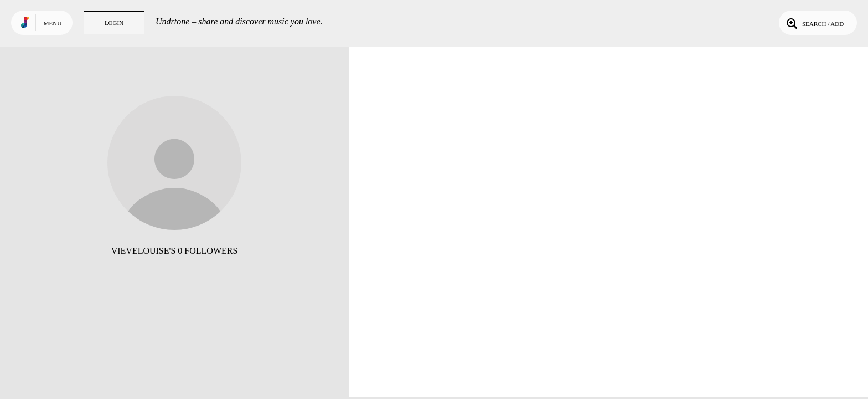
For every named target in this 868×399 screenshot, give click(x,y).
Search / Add (814, 23)
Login (114, 23)
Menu (53, 23)
